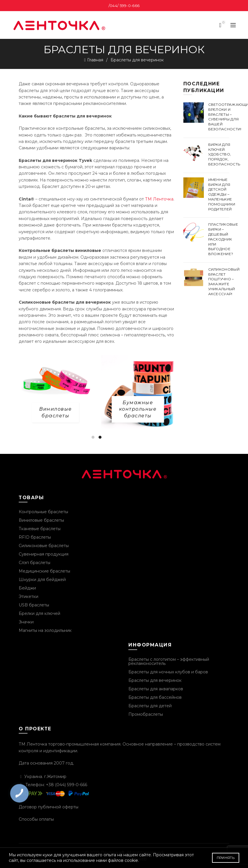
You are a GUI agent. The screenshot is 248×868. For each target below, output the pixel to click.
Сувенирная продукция (44, 554)
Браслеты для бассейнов (155, 697)
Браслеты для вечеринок (155, 680)
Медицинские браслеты (44, 571)
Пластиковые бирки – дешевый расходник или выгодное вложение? (223, 239)
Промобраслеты (146, 714)
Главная (95, 60)
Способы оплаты (36, 819)
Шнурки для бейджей (42, 580)
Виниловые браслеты (41, 520)
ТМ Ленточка (159, 199)
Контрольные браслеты (43, 512)
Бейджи (27, 588)
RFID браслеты (35, 537)
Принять (226, 858)
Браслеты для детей (150, 706)
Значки (26, 622)
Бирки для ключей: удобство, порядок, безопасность (224, 154)
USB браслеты (34, 605)
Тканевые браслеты (40, 529)
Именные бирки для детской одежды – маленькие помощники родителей (222, 194)
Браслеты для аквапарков (156, 689)
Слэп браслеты (35, 563)
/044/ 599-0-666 (124, 6)
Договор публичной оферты (49, 807)
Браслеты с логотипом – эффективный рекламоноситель (169, 661)
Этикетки (29, 596)
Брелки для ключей (39, 613)
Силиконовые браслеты (44, 546)
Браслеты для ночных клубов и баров (168, 672)
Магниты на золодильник (45, 630)
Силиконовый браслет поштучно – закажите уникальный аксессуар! (224, 282)
